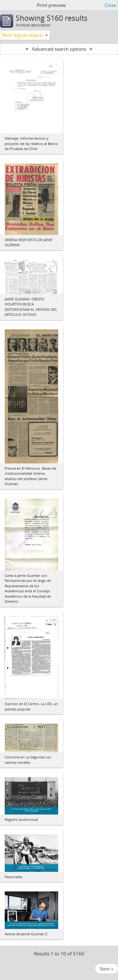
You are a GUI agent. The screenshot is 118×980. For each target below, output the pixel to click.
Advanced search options (59, 49)
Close (110, 5)
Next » (107, 969)
